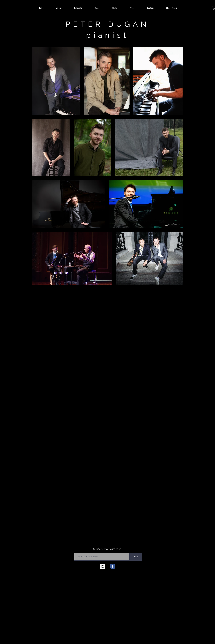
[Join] (136, 557)
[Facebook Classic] (113, 566)
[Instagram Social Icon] (103, 566)
